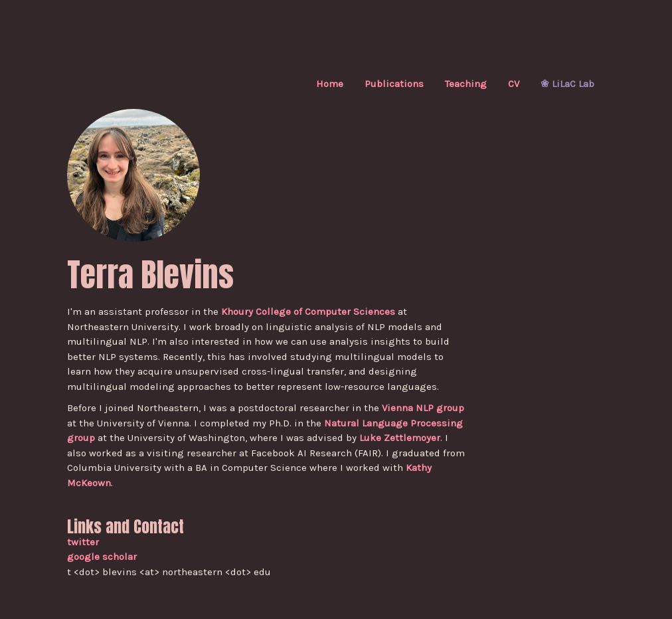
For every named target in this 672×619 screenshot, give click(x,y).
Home (330, 84)
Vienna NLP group (423, 408)
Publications (394, 84)
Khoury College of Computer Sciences (308, 311)
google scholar (102, 557)
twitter (83, 542)
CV (514, 84)
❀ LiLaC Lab (567, 84)
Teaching (466, 84)
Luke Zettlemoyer (400, 438)
